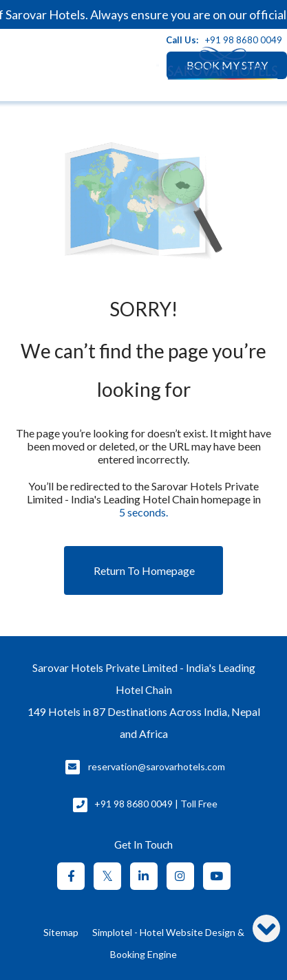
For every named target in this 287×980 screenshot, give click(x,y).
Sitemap (61, 932)
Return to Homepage (144, 570)
